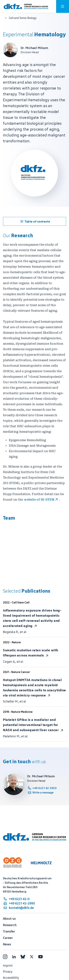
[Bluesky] (23, 957)
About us (9, 919)
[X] (32, 957)
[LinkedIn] (14, 957)
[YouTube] (40, 957)
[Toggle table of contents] (34, 221)
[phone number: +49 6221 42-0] (19, 899)
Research (10, 925)
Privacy (8, 972)
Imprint (8, 966)
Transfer (9, 931)
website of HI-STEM (39, 500)
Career (8, 938)
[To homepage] (26, 7)
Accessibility (11, 978)
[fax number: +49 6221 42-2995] (19, 903)
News (7, 944)
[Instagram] (5, 957)
